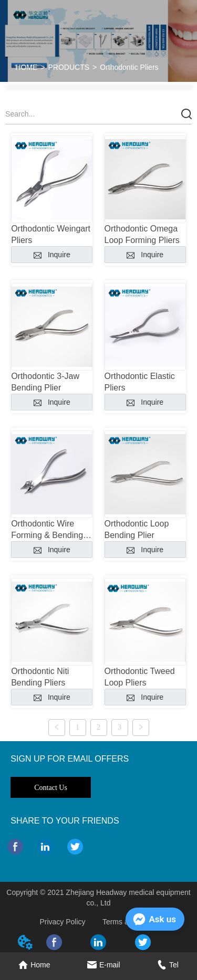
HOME (26, 67)
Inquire (52, 255)
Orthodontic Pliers (129, 67)
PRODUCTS (69, 67)
